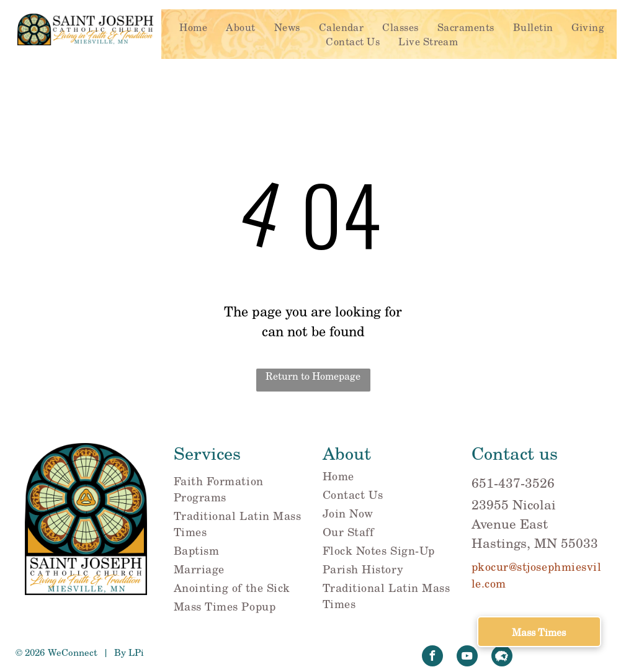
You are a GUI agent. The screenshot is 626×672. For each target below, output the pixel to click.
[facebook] (432, 657)
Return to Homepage (313, 376)
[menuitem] (193, 27)
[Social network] (502, 657)
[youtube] (467, 657)
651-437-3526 (513, 482)
